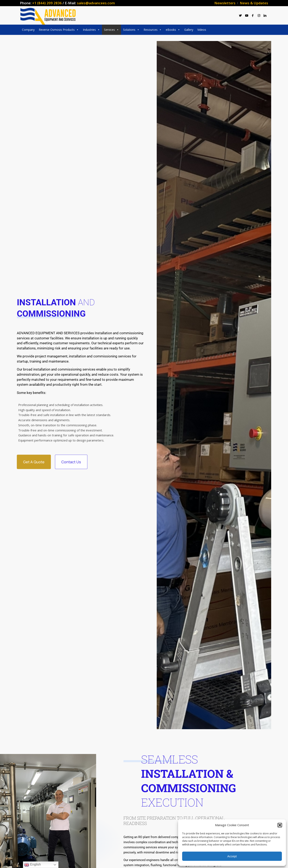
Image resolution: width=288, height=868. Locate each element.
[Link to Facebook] (253, 15)
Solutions (131, 30)
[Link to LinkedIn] (265, 15)
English (33, 865)
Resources (153, 30)
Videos (202, 30)
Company (28, 30)
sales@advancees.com (96, 3)
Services (111, 30)
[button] (280, 825)
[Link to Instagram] (259, 15)
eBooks (173, 30)
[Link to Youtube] (247, 15)
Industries (91, 30)
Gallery (189, 30)
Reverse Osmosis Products (59, 30)
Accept (232, 856)
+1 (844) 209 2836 (47, 3)
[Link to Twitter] (240, 15)
